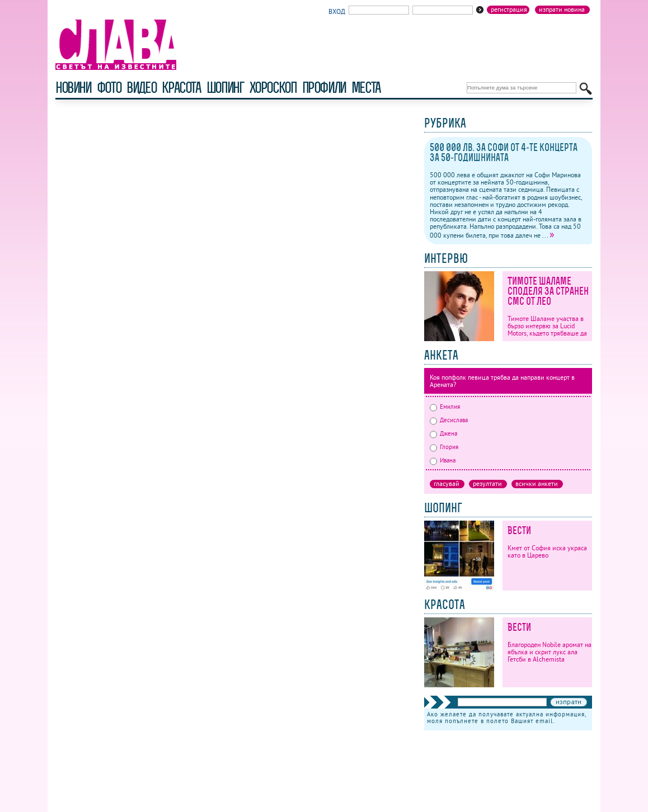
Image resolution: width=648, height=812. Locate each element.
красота (181, 88)
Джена (443, 433)
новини (73, 88)
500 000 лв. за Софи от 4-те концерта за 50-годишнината (504, 152)
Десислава (449, 420)
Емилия (445, 407)
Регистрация (509, 10)
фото (109, 88)
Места (366, 88)
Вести (519, 530)
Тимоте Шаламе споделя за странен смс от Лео (548, 291)
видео (141, 88)
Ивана (443, 460)
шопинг (225, 88)
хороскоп (273, 88)
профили (324, 88)
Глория (444, 447)
